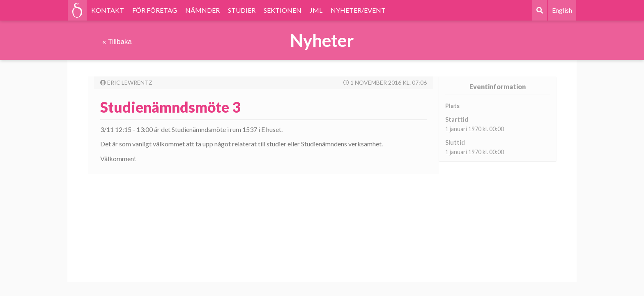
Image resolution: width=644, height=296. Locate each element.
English (562, 10)
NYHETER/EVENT (358, 10)
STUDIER (242, 10)
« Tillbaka (117, 42)
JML (316, 10)
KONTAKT (108, 10)
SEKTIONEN (283, 10)
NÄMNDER (202, 10)
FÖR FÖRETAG (155, 10)
